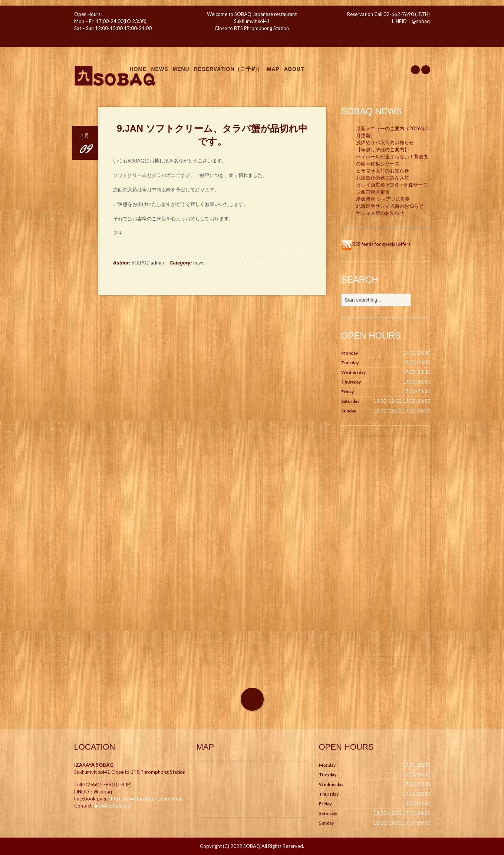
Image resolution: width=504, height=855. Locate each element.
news (199, 263)
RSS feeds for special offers (376, 244)
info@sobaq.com (113, 806)
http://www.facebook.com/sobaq (147, 799)
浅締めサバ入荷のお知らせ (385, 142)
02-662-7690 (399, 14)
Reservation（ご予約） (228, 69)
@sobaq (421, 21)
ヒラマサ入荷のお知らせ (383, 171)
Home (138, 69)
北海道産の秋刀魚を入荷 (383, 178)
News (160, 69)
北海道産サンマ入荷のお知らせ (390, 206)
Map (273, 69)
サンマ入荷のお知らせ (380, 213)
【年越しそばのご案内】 (383, 149)
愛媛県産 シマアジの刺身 (383, 199)
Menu (181, 69)
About (294, 69)
